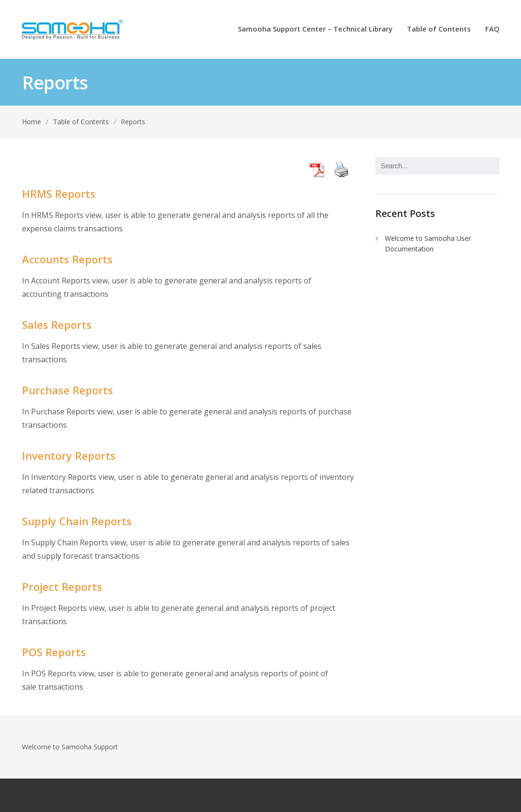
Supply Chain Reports (77, 521)
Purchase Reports (68, 390)
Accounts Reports (67, 259)
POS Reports (54, 652)
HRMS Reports (59, 194)
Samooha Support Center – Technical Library (315, 29)
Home (32, 122)
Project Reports (62, 586)
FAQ (492, 29)
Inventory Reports (69, 455)
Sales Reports (57, 325)
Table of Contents (439, 29)
